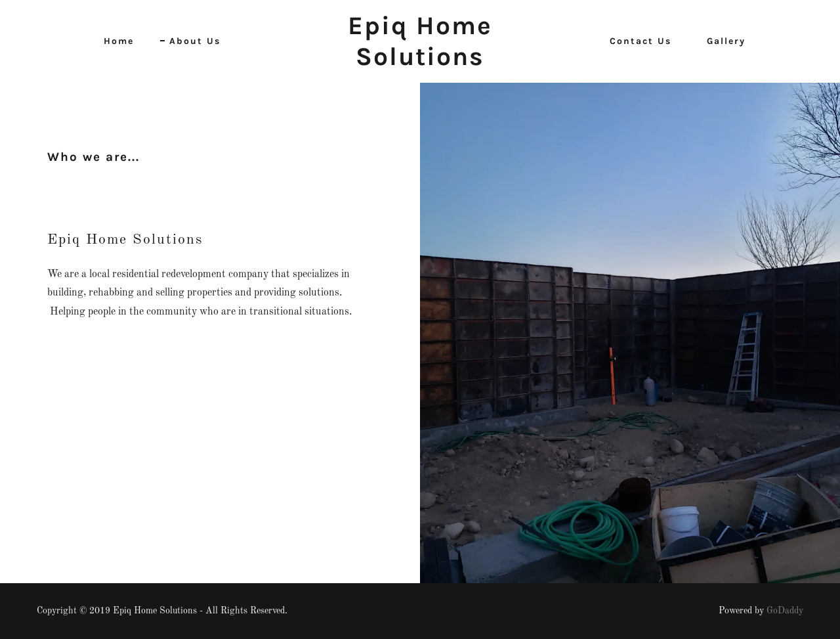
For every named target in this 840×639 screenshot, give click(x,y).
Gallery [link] (726, 41)
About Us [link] (195, 41)
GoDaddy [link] (785, 611)
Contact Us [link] (640, 41)
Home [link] (119, 41)
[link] (420, 62)
